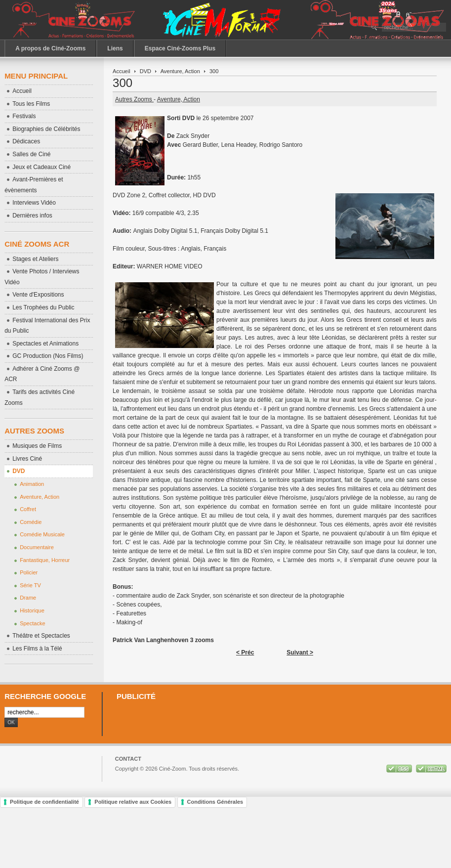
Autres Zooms (134, 99)
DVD (145, 71)
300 (123, 83)
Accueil (122, 71)
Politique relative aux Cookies (133, 802)
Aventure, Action (180, 71)
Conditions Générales (215, 802)
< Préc (245, 652)
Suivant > (300, 652)
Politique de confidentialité (44, 802)
